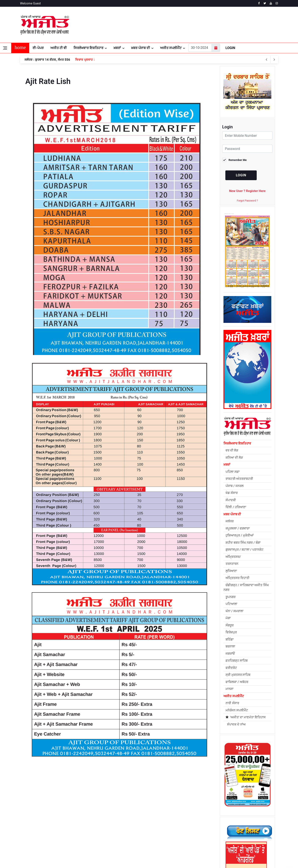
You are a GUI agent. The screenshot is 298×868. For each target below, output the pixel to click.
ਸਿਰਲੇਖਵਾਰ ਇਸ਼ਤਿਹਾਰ (88, 48)
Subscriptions (90, 813)
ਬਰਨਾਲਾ (230, 550)
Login (230, 48)
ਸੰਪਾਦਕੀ (231, 403)
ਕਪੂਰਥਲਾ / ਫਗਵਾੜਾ (238, 432)
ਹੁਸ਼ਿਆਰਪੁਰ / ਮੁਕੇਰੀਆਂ (240, 439)
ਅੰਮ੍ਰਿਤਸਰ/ (233, 460)
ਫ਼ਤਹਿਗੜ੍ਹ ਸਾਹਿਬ (237, 564)
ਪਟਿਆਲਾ (231, 507)
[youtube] (271, 3)
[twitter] (265, 3)
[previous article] (274, 60)
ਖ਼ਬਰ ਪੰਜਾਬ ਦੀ (141, 48)
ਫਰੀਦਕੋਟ (231, 571)
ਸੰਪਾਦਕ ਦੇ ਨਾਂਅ (236, 628)
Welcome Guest (30, 3)
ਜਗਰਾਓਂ (230, 557)
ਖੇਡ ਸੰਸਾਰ (232, 396)
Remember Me (238, 160)
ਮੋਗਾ (228, 522)
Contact (135, 813)
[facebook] (259, 3)
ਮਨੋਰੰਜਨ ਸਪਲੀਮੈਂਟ (237, 614)
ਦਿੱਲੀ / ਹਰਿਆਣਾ (236, 411)
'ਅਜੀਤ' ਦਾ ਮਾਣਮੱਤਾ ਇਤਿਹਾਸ (246, 621)
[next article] (267, 60)
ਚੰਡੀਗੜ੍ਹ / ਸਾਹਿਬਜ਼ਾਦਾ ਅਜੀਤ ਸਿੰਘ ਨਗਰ (246, 491)
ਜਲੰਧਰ (230, 425)
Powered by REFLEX (32, 860)
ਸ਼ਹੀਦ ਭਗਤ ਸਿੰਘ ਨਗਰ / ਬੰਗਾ (243, 446)
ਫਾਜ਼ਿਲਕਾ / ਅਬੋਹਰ (237, 585)
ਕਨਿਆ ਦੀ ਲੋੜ (234, 361)
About (24, 813)
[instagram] (277, 3)
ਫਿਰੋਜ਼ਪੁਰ (231, 536)
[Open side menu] (5, 48)
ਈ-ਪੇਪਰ (38, 48)
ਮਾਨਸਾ (229, 592)
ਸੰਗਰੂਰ (230, 529)
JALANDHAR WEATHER (235, 25)
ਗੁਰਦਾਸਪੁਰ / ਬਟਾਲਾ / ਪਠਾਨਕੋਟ (245, 453)
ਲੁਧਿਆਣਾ (231, 474)
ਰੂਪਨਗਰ (231, 500)
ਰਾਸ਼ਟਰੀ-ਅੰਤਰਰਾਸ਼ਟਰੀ (239, 382)
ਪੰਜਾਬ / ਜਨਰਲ (235, 389)
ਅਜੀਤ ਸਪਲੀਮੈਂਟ (171, 48)
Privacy (39, 813)
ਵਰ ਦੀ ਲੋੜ (232, 354)
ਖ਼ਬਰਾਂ (117, 48)
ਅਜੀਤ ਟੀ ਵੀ (59, 48)
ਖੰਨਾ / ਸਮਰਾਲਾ (234, 514)
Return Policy (115, 813)
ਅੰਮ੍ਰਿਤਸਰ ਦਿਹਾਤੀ (238, 481)
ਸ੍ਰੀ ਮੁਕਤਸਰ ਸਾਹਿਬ (238, 578)
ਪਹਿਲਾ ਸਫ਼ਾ (233, 375)
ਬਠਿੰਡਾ (230, 543)
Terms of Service (62, 813)
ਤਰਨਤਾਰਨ (232, 467)
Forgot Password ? (247, 201)
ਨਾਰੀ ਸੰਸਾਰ (232, 607)
